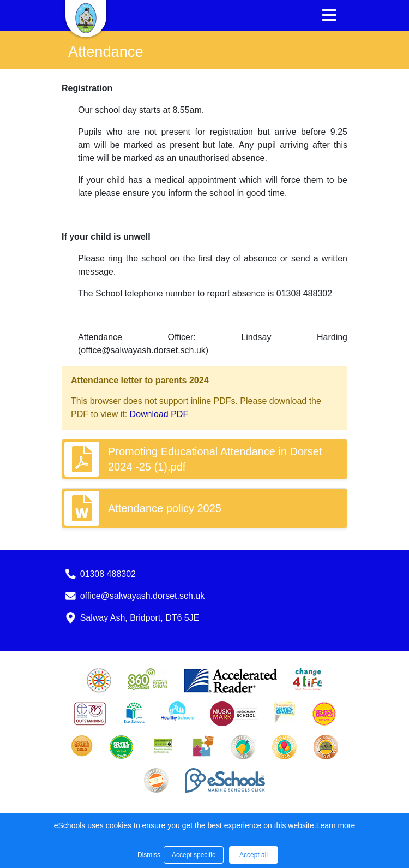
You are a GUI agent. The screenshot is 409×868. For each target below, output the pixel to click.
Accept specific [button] (194, 855)
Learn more (336, 825)
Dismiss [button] (148, 855)
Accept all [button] (254, 855)
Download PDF (159, 414)
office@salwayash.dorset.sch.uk (143, 596)
